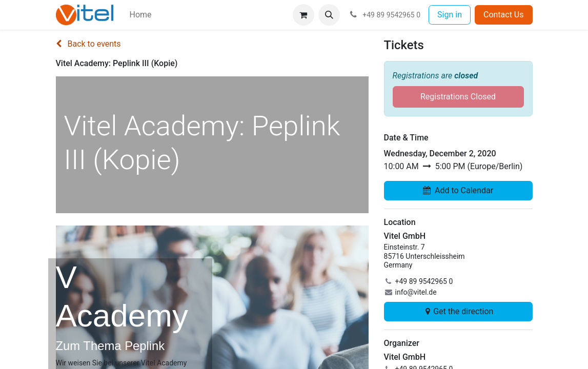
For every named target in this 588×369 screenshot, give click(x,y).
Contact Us (504, 15)
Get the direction (458, 311)
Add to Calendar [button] (458, 190)
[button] (329, 15)
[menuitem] (141, 15)
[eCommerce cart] (303, 15)
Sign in (450, 15)
